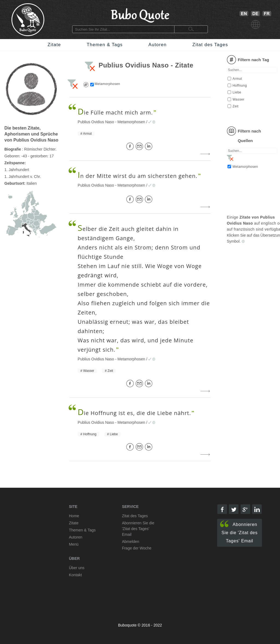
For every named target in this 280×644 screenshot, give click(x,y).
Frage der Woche (137, 548)
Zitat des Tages (210, 45)
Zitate (54, 45)
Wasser (89, 371)
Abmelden (131, 542)
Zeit (110, 371)
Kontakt (75, 575)
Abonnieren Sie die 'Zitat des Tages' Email (239, 532)
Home (74, 516)
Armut (87, 134)
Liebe (114, 434)
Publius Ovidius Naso (96, 122)
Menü (74, 544)
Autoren (158, 45)
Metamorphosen (131, 122)
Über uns (77, 568)
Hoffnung (90, 434)
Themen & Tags (105, 45)
